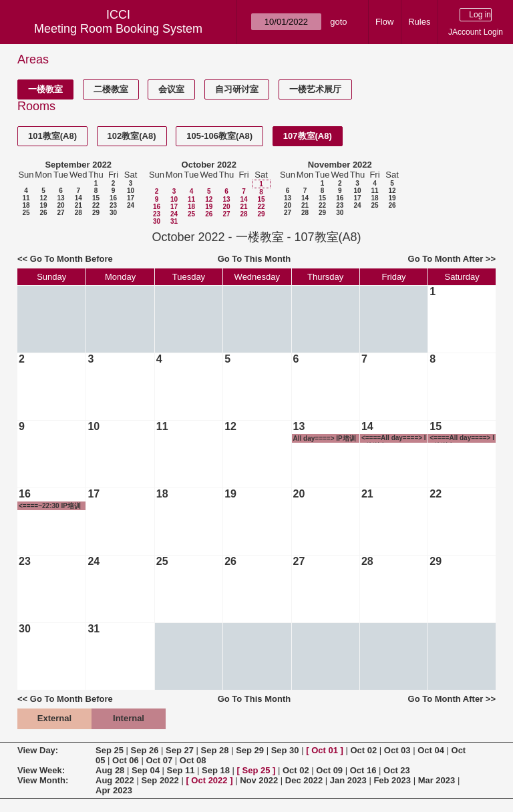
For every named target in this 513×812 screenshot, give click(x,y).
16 (113, 198)
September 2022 (78, 165)
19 (43, 205)
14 (78, 198)
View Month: (43, 780)
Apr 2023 (114, 790)
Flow (384, 22)
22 (96, 205)
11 (26, 198)
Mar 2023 (437, 780)
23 (113, 205)
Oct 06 (126, 760)
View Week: (41, 770)
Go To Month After (446, 259)
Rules (419, 22)
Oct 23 (397, 770)
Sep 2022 (160, 780)
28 (78, 213)
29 (96, 213)
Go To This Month (254, 259)
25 (26, 213)
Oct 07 (159, 760)
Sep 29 (250, 750)
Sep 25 (110, 750)
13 (60, 198)
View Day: (38, 750)
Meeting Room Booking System (118, 29)
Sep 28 (215, 750)
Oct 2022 (209, 780)
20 (60, 205)
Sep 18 (216, 770)
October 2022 (209, 165)
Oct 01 (325, 750)
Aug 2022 (115, 780)
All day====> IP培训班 (325, 439)
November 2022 (340, 165)
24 (131, 205)
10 (131, 191)
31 (174, 221)
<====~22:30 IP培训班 (50, 506)
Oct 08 (193, 760)
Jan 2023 (348, 780)
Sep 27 (180, 750)
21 (78, 205)
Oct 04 (431, 750)
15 (96, 198)
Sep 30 (285, 750)
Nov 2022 (259, 780)
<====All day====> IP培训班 (394, 438)
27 (60, 213)
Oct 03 (397, 750)
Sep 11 (180, 770)
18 (26, 205)
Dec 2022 (304, 780)
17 (131, 198)
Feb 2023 (392, 780)
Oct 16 (363, 770)
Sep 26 (145, 750)
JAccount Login (476, 32)
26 (43, 213)
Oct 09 (329, 770)
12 (43, 198)
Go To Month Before (71, 259)
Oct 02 (363, 750)
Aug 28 (110, 770)
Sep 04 (146, 770)
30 (113, 213)
